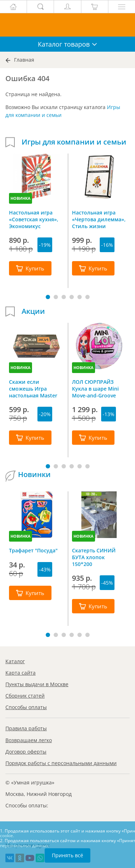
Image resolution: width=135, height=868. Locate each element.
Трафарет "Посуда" (33, 550)
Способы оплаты (26, 707)
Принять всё (67, 855)
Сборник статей (25, 696)
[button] (48, 297)
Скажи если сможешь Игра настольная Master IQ (33, 388)
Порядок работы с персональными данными (61, 763)
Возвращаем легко (29, 740)
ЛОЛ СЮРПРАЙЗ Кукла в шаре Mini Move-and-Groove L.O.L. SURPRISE (95, 388)
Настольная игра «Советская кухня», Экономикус (34, 219)
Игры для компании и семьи (74, 142)
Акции (33, 311)
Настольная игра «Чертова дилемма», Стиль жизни (99, 219)
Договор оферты (26, 752)
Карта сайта (21, 673)
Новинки (34, 475)
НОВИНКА (21, 198)
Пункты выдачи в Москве (37, 684)
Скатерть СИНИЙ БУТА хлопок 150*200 (94, 557)
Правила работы (26, 728)
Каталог (15, 661)
